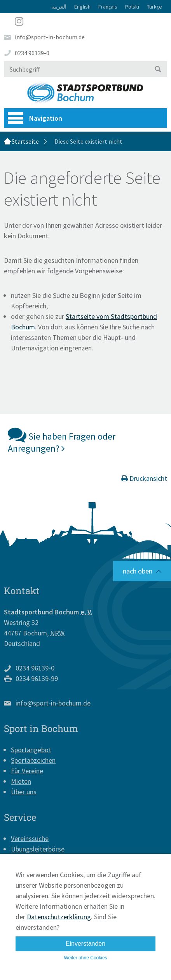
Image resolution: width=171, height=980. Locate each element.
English (82, 7)
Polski (132, 7)
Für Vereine (27, 771)
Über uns (24, 792)
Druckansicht (144, 478)
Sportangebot (31, 750)
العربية (59, 7)
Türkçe (154, 7)
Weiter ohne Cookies (85, 958)
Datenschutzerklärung (59, 917)
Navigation (35, 118)
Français (108, 7)
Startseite (25, 141)
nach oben (138, 571)
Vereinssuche (30, 838)
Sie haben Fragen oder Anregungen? (62, 440)
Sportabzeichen (33, 760)
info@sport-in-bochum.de (50, 37)
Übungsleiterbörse (38, 849)
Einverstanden (85, 944)
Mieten (21, 781)
